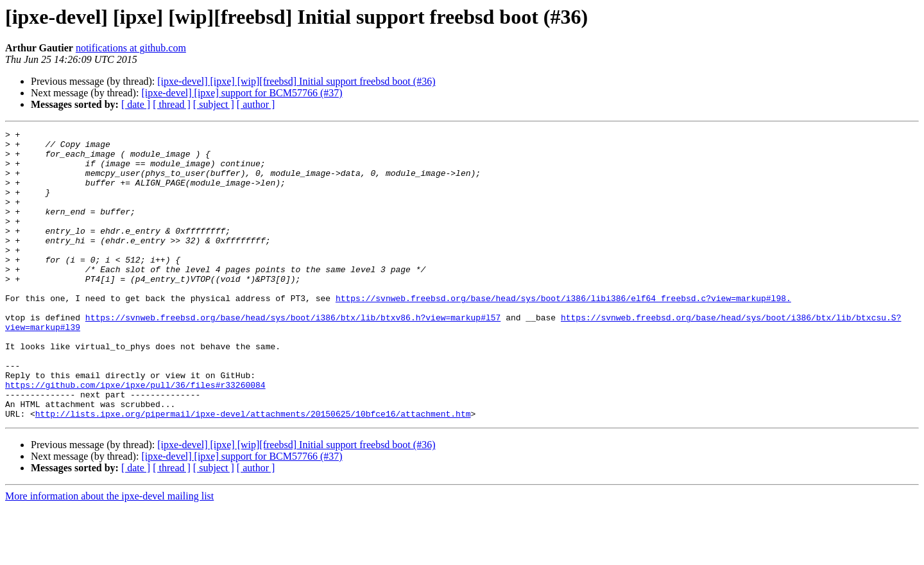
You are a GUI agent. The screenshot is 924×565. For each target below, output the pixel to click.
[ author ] (256, 104)
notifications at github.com (131, 48)
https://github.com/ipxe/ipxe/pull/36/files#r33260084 (135, 437)
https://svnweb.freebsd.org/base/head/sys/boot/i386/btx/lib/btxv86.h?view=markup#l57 (293, 356)
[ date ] (136, 104)
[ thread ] (172, 104)
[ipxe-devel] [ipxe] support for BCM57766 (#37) (242, 93)
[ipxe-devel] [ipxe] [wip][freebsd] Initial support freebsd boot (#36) (296, 81)
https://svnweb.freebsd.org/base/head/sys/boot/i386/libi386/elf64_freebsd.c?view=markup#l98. (563, 333)
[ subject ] (214, 104)
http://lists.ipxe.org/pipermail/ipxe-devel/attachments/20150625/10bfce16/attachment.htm (253, 471)
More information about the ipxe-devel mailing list (109, 554)
